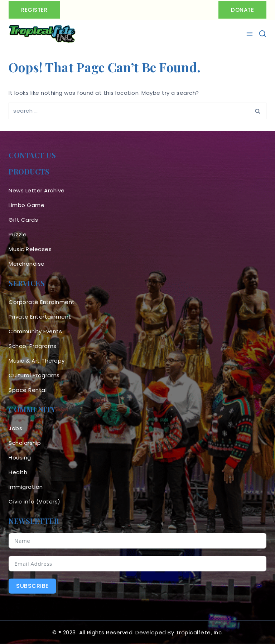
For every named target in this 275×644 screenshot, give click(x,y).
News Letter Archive (37, 190)
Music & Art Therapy (37, 361)
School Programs (33, 346)
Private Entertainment (40, 317)
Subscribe (32, 586)
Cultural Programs (34, 375)
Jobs (15, 428)
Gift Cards (23, 220)
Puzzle (18, 234)
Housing (20, 458)
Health (18, 472)
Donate (242, 10)
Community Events (35, 331)
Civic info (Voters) (35, 502)
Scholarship (25, 443)
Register (34, 10)
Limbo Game (26, 205)
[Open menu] (250, 34)
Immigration (26, 487)
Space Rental (28, 390)
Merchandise (27, 264)
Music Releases (30, 249)
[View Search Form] (262, 34)
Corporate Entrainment (42, 302)
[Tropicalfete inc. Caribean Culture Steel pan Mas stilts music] (42, 34)
